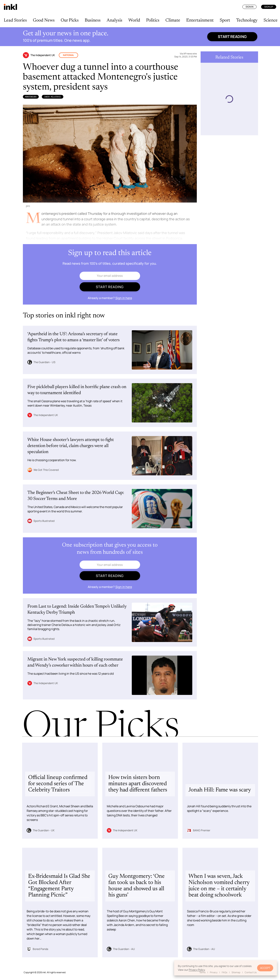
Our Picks (70, 20)
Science (271, 20)
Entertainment (200, 20)
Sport (225, 20)
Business (93, 20)
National (68, 55)
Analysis (114, 20)
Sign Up (269, 7)
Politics (153, 20)
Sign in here (124, 298)
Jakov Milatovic (53, 97)
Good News (44, 20)
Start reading (232, 37)
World (134, 20)
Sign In (249, 7)
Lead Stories (15, 20)
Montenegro (31, 97)
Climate (173, 20)
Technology (247, 20)
